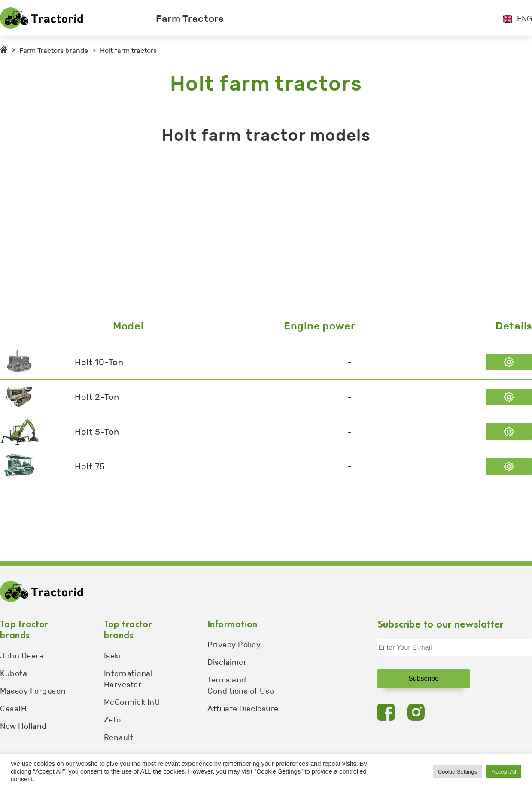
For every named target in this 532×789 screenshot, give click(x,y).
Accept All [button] (504, 772)
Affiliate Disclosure (243, 709)
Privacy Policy (234, 645)
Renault (119, 737)
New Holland (23, 726)
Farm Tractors (190, 19)
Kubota (14, 673)
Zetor (114, 720)
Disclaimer (227, 662)
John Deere (22, 656)
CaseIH (13, 709)
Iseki (112, 656)
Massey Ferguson (33, 691)
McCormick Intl (132, 702)
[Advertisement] (258, 234)
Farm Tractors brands (54, 50)
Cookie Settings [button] (458, 772)
